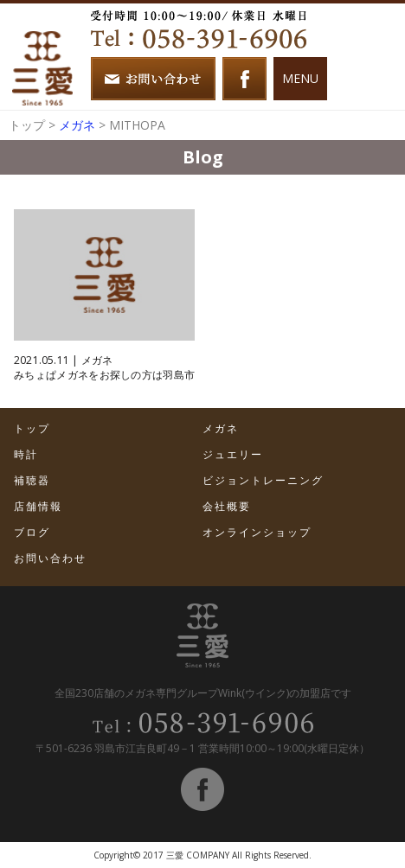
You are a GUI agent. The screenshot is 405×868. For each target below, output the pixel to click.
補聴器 (32, 480)
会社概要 (227, 506)
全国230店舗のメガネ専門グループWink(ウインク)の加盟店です (203, 693)
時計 (26, 454)
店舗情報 (38, 506)
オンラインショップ (257, 532)
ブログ (32, 532)
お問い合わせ (50, 558)
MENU (300, 78)
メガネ (77, 125)
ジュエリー (233, 454)
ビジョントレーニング (263, 480)
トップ (27, 125)
